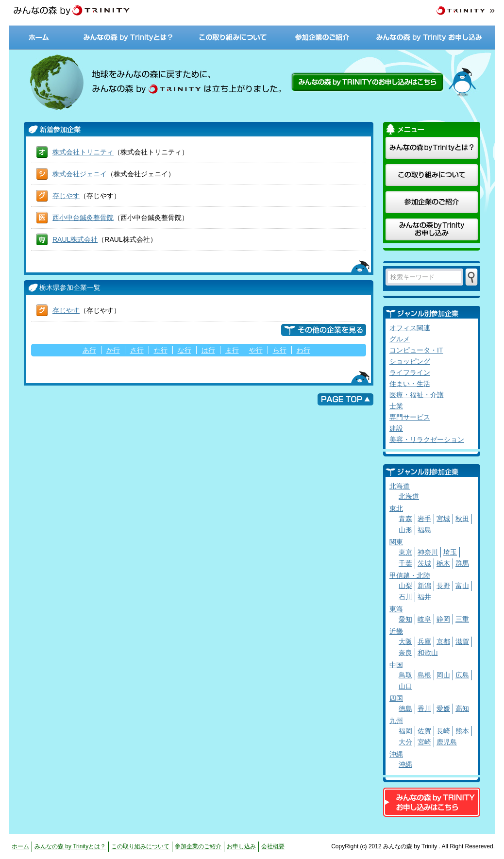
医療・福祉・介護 (417, 395)
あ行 (89, 350)
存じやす (66, 196)
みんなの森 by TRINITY (71, 11)
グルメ (400, 339)
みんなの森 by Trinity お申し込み (430, 37)
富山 (462, 586)
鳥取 (405, 675)
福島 (424, 530)
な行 (185, 350)
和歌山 (428, 653)
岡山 (443, 675)
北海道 (400, 486)
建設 (396, 428)
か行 (113, 350)
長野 (443, 586)
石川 (405, 597)
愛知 (405, 619)
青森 (405, 519)
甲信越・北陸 (410, 575)
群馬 (462, 563)
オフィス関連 (410, 328)
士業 (396, 406)
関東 (396, 542)
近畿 (396, 631)
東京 (405, 552)
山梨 (405, 586)
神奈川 (428, 552)
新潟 (424, 586)
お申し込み (241, 846)
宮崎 (424, 742)
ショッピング (410, 361)
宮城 (443, 519)
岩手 (424, 519)
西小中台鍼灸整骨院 (83, 218)
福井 (424, 597)
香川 (424, 708)
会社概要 (273, 846)
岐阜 (424, 619)
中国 (396, 665)
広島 (462, 675)
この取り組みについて (233, 37)
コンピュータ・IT (416, 350)
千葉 (405, 563)
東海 (396, 609)
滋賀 (462, 641)
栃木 (443, 563)
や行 (256, 350)
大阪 (405, 641)
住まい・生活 (410, 384)
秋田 (462, 519)
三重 (462, 619)
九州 (396, 721)
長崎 (443, 731)
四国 (396, 698)
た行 (161, 350)
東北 (396, 508)
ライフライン (410, 372)
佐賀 (424, 731)
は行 (208, 350)
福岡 (405, 731)
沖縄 (396, 754)
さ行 (137, 350)
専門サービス (410, 417)
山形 (405, 530)
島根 (424, 675)
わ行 (303, 350)
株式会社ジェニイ (80, 174)
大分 (405, 742)
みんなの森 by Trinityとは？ (128, 37)
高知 (462, 708)
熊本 (462, 731)
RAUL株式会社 (75, 239)
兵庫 (424, 641)
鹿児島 (447, 742)
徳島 (405, 708)
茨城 (424, 563)
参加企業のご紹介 (322, 37)
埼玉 (450, 552)
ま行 (232, 350)
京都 (443, 641)
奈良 (405, 653)
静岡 (443, 619)
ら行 (280, 350)
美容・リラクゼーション (427, 439)
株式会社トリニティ (83, 152)
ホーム (40, 37)
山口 (405, 686)
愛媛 (443, 708)
